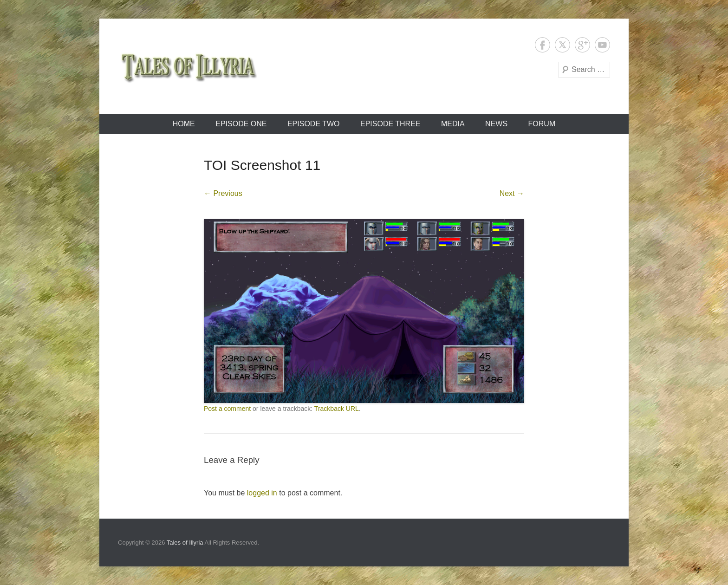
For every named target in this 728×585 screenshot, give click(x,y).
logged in (262, 493)
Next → (512, 193)
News (496, 124)
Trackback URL (337, 409)
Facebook (543, 45)
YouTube (602, 45)
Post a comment (227, 409)
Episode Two (314, 124)
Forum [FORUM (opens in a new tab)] (542, 124)
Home (184, 124)
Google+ (582, 45)
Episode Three (390, 124)
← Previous (223, 193)
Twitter (562, 45)
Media (453, 124)
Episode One (241, 124)
